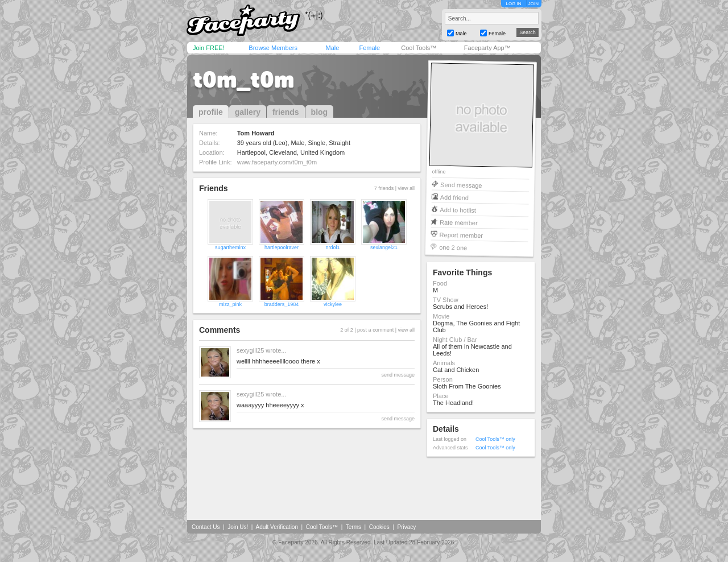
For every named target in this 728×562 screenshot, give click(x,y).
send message (398, 375)
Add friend (454, 197)
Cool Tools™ (419, 48)
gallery (248, 112)
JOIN (533, 4)
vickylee (333, 304)
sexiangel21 (384, 247)
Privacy (407, 527)
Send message (461, 185)
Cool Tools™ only (495, 439)
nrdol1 (332, 247)
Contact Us (206, 527)
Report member (462, 235)
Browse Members (273, 48)
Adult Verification (277, 527)
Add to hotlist (458, 210)
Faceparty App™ (487, 48)
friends (286, 112)
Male (332, 48)
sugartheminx (230, 247)
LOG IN (513, 4)
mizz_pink (230, 304)
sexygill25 (250, 350)
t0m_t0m (243, 80)
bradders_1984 (282, 304)
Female (369, 48)
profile (211, 112)
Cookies (379, 527)
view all (406, 188)
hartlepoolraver (282, 247)
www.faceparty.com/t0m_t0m (277, 162)
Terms (353, 527)
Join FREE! (209, 48)
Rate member (459, 222)
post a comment (375, 330)
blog (320, 112)
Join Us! (238, 527)
